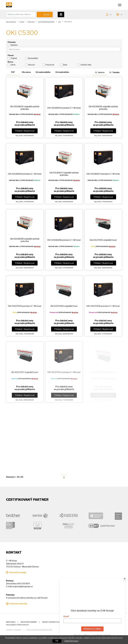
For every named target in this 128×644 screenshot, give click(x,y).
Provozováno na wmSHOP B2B (39, 630)
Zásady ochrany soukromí (53, 622)
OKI (59, 22)
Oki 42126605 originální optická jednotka (25, 108)
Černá (13, 65)
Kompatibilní (33, 58)
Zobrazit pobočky (18, 604)
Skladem (14, 45)
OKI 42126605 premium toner (64, 108)
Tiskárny (61, 14)
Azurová (31, 65)
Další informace (71, 641)
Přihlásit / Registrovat (25, 131)
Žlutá (65, 65)
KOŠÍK (121, 14)
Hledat (46, 15)
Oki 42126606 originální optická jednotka (103, 108)
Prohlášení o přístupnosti (17, 625)
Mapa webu (11, 622)
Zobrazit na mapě (17, 572)
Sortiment (31, 22)
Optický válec (86, 65)
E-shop (22, 22)
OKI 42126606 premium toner (25, 174)
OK (57, 641)
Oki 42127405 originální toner (103, 240)
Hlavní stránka (11, 22)
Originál (14, 58)
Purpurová (50, 65)
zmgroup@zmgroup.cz (23, 586)
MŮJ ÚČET (111, 14)
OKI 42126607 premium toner (103, 174)
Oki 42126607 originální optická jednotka (64, 174)
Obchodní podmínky (29, 622)
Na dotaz (37, 114)
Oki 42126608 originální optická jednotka (25, 240)
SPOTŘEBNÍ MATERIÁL (46, 22)
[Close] (125, 579)
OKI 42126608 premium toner (64, 240)
